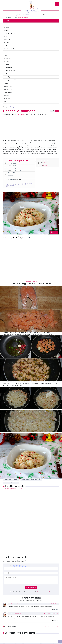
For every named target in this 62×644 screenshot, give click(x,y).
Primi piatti (15, 17)
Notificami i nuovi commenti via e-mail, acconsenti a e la (32, 592)
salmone (15, 166)
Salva (27, 237)
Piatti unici (7, 58)
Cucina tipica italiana (10, 33)
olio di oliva (11, 180)
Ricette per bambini (10, 80)
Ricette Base (8, 64)
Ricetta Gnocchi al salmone (11, 480)
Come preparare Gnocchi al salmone (31, 480)
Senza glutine (8, 93)
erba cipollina (11, 173)
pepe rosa (10, 175)
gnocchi (13, 163)
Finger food (7, 40)
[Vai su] (60, 641)
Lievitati (6, 46)
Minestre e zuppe (9, 52)
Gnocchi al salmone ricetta (11, 483)
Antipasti (6, 24)
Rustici (6, 83)
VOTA (57, 111)
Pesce (6, 55)
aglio (16, 168)
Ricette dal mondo (9, 71)
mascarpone (19, 170)
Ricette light (7, 77)
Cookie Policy (49, 592)
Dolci (5, 36)
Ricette (9, 17)
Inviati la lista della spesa (19, 184)
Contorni (6, 30)
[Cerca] (29, 15)
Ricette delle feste (9, 74)
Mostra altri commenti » (52, 626)
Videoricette (8, 102)
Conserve (7, 27)
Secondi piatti (8, 89)
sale (9, 177)
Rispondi (55, 609)
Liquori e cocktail (9, 49)
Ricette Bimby (8, 68)
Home (5, 17)
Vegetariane (8, 99)
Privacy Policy (40, 592)
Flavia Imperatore (22, 114)
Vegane (6, 96)
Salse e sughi (8, 86)
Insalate (6, 43)
